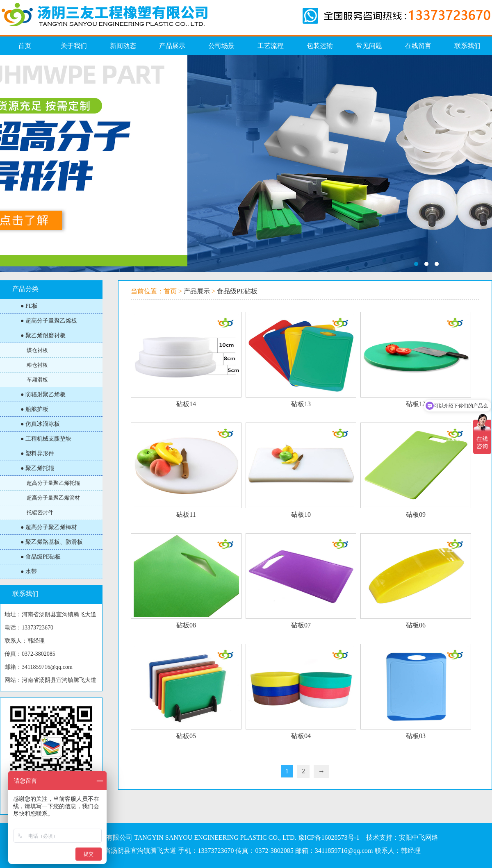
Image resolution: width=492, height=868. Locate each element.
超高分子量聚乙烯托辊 (53, 483)
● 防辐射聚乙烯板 (43, 394)
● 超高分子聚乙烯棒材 (49, 527)
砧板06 (416, 625)
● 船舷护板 (34, 409)
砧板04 (301, 736)
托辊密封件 (40, 512)
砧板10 (301, 515)
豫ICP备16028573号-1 (329, 837)
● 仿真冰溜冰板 (40, 424)
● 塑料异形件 (37, 453)
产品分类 (25, 289)
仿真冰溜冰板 (246, 164)
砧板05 (186, 736)
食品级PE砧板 (237, 291)
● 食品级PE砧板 (41, 557)
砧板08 (186, 625)
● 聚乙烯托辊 (37, 468)
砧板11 (186, 515)
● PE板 (29, 306)
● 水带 (29, 571)
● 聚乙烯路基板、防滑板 (52, 542)
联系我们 (25, 594)
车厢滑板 (37, 380)
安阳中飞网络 (419, 837)
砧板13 (301, 404)
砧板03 (416, 736)
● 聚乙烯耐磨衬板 (43, 335)
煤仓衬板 (37, 350)
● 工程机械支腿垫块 (46, 439)
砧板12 (416, 404)
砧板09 (416, 515)
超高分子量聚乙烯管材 (53, 498)
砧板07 (301, 625)
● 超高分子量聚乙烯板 (49, 321)
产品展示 (197, 291)
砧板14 (186, 404)
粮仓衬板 (37, 365)
